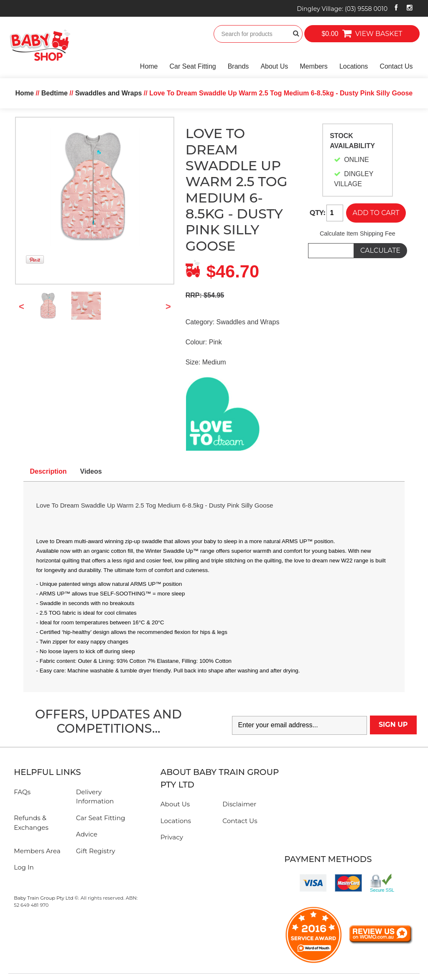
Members (314, 66)
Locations (354, 66)
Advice (87, 834)
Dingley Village (342, 9)
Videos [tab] (91, 471)
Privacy (172, 837)
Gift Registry (96, 851)
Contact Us (396, 66)
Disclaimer (239, 804)
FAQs (22, 792)
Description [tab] (48, 471)
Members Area (37, 851)
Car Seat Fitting (193, 66)
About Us (274, 66)
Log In (24, 867)
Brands (238, 66)
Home (149, 66)
